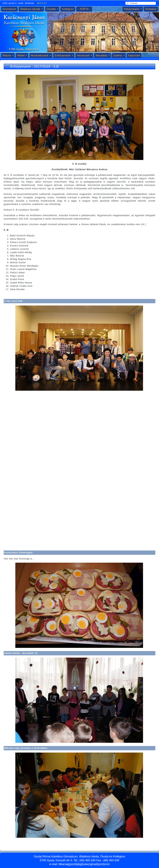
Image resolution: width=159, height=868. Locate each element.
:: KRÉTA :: (84, 9)
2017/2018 (42, 66)
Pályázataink (132, 9)
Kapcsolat (134, 55)
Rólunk (7, 55)
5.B (56, 66)
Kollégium (68, 9)
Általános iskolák (30, 9)
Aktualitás (101, 55)
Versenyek (83, 55)
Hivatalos (151, 9)
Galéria (118, 55)
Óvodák (51, 9)
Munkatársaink (40, 55)
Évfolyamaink (63, 55)
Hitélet (21, 55)
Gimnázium (9, 9)
